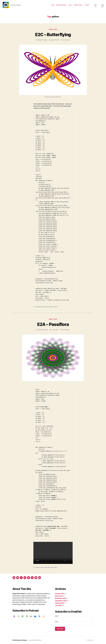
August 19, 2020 (55, 40)
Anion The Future (22, 640)
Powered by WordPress (35, 640)
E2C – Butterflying (53, 34)
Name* (74, 618)
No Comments (67, 40)
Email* (74, 624)
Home (53, 5)
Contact (87, 5)
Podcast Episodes (61, 5)
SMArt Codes (78, 5)
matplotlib (38, 307)
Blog (70, 5)
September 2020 (61, 601)
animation (38, 567)
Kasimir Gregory (43, 40)
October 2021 (60, 594)
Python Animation (49, 307)
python (43, 307)
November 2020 (61, 598)
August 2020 (59, 603)
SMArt (56, 307)
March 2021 (59, 596)
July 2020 (58, 605)
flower (42, 567)
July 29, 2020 (55, 330)
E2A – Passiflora (53, 324)
